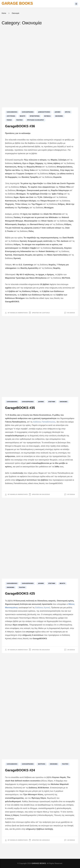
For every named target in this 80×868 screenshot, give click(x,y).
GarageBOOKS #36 (20, 126)
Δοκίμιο (58, 112)
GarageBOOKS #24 (20, 770)
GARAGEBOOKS (12, 112)
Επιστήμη (52, 402)
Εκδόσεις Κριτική (43, 607)
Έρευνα (68, 112)
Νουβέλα (47, 116)
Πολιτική (19, 120)
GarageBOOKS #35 (20, 408)
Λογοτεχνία (11, 116)
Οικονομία (59, 116)
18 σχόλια (71, 650)
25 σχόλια (71, 494)
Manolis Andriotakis (19, 313)
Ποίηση (9, 120)
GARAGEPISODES (28, 112)
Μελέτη (23, 116)
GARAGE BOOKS (17, 3)
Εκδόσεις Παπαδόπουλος (44, 422)
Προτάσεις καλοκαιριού (36, 120)
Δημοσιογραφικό (44, 112)
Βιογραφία (42, 764)
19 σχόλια (71, 840)
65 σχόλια (71, 313)
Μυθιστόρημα (35, 116)
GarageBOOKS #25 (20, 593)
